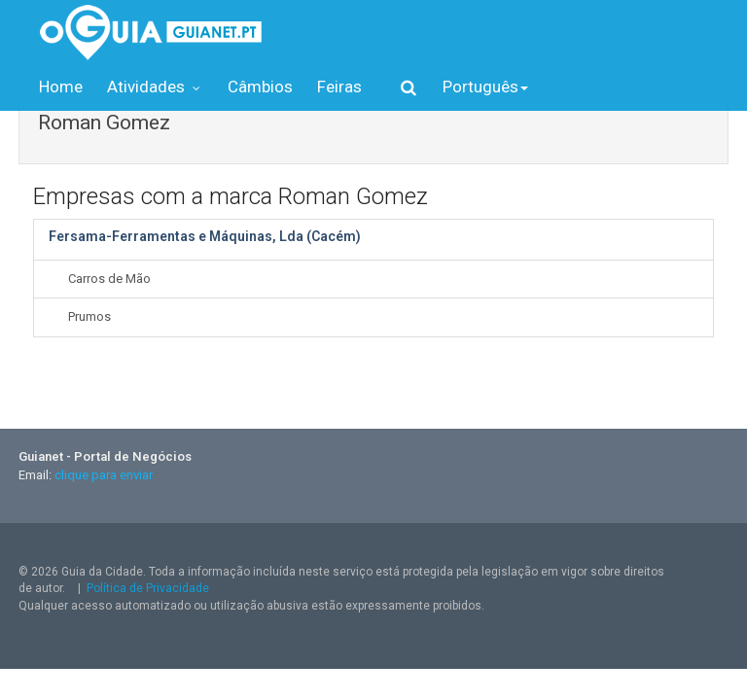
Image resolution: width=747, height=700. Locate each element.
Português (485, 87)
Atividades (155, 87)
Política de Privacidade (148, 588)
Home (61, 87)
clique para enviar (104, 475)
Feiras (339, 87)
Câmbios (260, 87)
